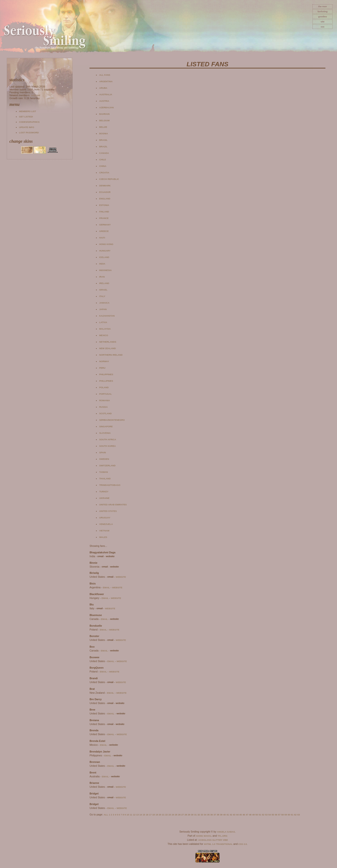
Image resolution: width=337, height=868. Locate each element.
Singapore (106, 427)
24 (173, 815)
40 (224, 815)
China (103, 166)
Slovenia (105, 433)
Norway (104, 361)
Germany (105, 225)
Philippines (106, 374)
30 (192, 815)
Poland (104, 387)
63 (299, 815)
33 (202, 815)
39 (221, 815)
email (106, 588)
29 (189, 815)
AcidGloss (205, 840)
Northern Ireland (111, 355)
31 (195, 815)
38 (218, 815)
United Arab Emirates (113, 505)
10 (128, 815)
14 (141, 815)
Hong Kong (106, 244)
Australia (106, 95)
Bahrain (104, 114)
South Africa (108, 440)
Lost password (29, 133)
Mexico (104, 335)
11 (131, 815)
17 (150, 815)
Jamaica (104, 303)
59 (286, 815)
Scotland (105, 414)
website (121, 577)
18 (153, 815)
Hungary (105, 251)
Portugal (105, 394)
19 (157, 815)
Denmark (105, 186)
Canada (104, 153)
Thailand (105, 479)
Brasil (103, 140)
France (104, 218)
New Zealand (107, 348)
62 (295, 815)
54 (269, 815)
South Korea (107, 446)
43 (234, 815)
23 (170, 815)
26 (179, 815)
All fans (105, 75)
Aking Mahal (204, 836)
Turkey (104, 492)
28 (186, 815)
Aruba (103, 88)
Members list (28, 111)
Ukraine (104, 498)
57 (279, 815)
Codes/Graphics (29, 122)
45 (241, 815)
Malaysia (105, 329)
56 (276, 815)
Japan (103, 309)
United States (108, 511)
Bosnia (103, 134)
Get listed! (26, 117)
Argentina (106, 81)
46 (244, 815)
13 (138, 815)
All (106, 815)
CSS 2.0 (243, 844)
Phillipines (106, 381)
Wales (103, 537)
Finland (104, 212)
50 (257, 815)
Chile (103, 160)
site (323, 22)
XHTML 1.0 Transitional (218, 844)
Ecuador (105, 192)
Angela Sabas (226, 832)
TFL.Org (223, 836)
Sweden (104, 459)
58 (282, 815)
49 (254, 815)
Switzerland (107, 466)
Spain (103, 453)
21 (163, 815)
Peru (102, 368)
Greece (104, 231)
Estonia (104, 205)
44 (237, 815)
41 (228, 815)
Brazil (103, 147)
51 (260, 815)
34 (205, 815)
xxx (323, 27)
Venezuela (106, 524)
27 (183, 815)
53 (266, 815)
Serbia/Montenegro (112, 420)
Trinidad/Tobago (110, 485)
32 (199, 815)
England (105, 199)
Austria (104, 101)
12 (134, 815)
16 (147, 815)
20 (160, 815)
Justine (36, 95)
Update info (27, 127)
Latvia (103, 322)
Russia (103, 407)
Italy (102, 296)
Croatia (104, 173)
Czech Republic (109, 179)
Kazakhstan (107, 316)
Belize (103, 127)
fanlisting (322, 12)
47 (247, 815)
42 (231, 815)
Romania (105, 400)
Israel (103, 290)
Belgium (104, 121)
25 (176, 815)
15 (144, 815)
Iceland (104, 257)
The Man (323, 7)
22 (166, 815)
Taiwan (103, 472)
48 (250, 815)
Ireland (104, 283)
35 (208, 815)
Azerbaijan (106, 108)
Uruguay (105, 518)
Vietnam (104, 531)
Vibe (225, 840)
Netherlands (108, 342)
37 (215, 815)
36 (212, 815)
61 (292, 815)
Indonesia (105, 270)
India (102, 264)
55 (273, 815)
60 (289, 815)
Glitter (217, 840)
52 (263, 815)
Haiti (102, 238)
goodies (323, 17)
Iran (102, 277)
